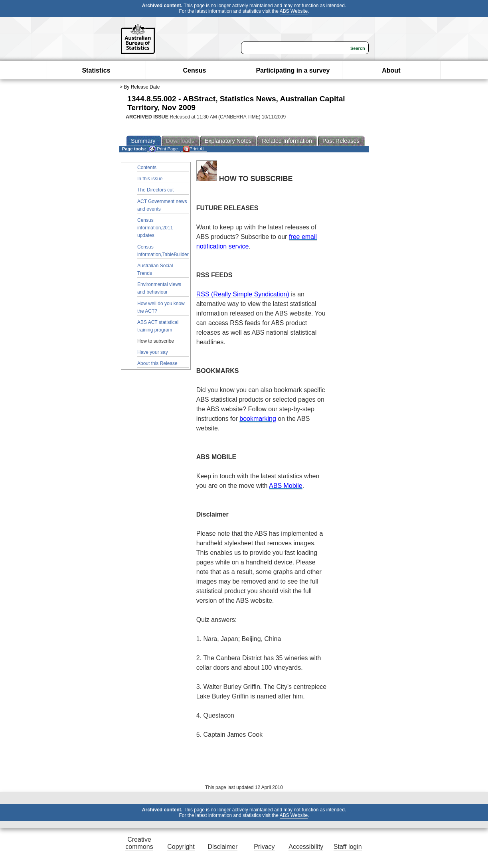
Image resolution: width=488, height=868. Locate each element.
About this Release (157, 363)
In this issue (150, 179)
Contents (147, 168)
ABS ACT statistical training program (158, 326)
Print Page (163, 149)
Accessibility (306, 847)
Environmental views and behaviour (159, 288)
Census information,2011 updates (155, 228)
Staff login (348, 847)
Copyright (181, 847)
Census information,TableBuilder (163, 251)
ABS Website (294, 11)
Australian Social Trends (155, 269)
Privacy (264, 847)
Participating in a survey (293, 70)
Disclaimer (223, 847)
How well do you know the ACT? (161, 307)
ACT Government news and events (162, 205)
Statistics (96, 70)
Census (195, 70)
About (391, 70)
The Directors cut (155, 190)
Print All (194, 149)
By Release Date (142, 87)
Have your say (153, 352)
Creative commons (139, 843)
